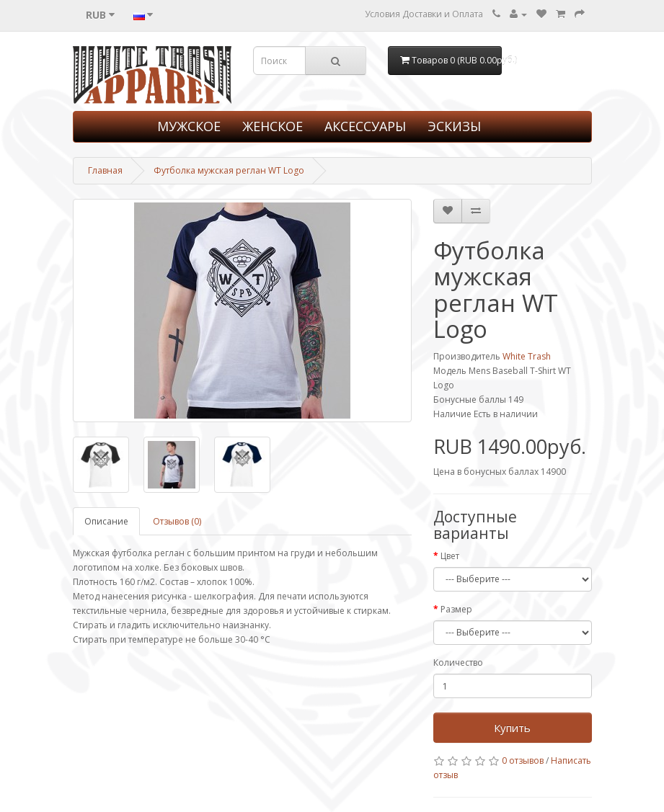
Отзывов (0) (177, 521)
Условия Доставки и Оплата (424, 14)
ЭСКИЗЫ (454, 126)
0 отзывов (523, 760)
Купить (512, 728)
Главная (105, 170)
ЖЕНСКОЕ (273, 126)
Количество (458, 662)
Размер (456, 609)
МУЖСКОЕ (189, 126)
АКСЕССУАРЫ (365, 126)
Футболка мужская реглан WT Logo (229, 170)
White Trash (527, 356)
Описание (106, 521)
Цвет (450, 556)
